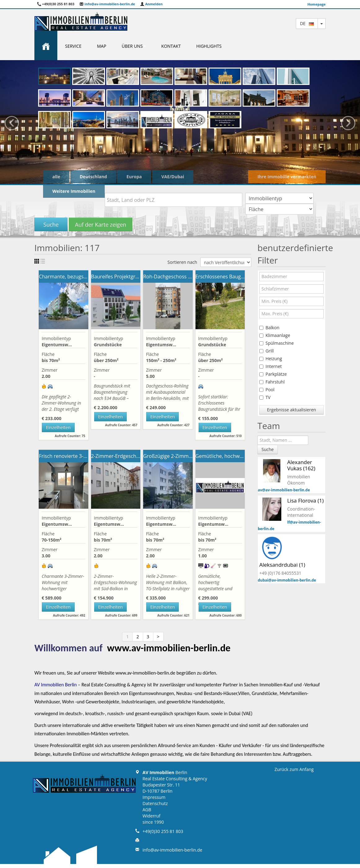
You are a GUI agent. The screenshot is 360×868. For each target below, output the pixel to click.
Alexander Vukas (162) (301, 465)
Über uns (134, 46)
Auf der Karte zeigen (101, 224)
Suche (51, 224)
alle (56, 177)
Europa (134, 177)
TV (265, 397)
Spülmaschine (277, 343)
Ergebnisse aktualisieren (292, 410)
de (307, 23)
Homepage (316, 4)
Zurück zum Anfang (294, 769)
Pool (267, 390)
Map (102, 46)
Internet (271, 366)
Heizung (271, 359)
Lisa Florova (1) (305, 500)
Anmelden (151, 4)
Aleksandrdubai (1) (282, 565)
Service (73, 46)
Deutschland (93, 177)
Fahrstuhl (272, 382)
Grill (267, 351)
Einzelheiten (58, 427)
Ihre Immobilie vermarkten (287, 177)
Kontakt (171, 46)
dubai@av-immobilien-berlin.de (287, 580)
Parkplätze (273, 374)
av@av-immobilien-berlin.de (284, 490)
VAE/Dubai (173, 177)
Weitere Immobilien (74, 191)
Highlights (209, 46)
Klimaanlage (275, 335)
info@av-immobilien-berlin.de (107, 4)
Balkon (269, 328)
